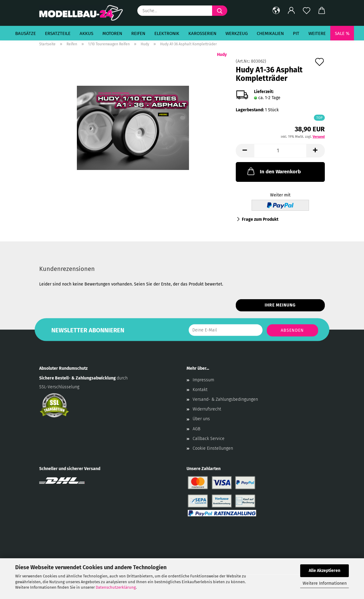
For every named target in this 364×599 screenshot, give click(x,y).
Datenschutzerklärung (116, 587)
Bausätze (26, 33)
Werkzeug (237, 33)
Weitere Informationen (325, 583)
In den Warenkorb (273, 171)
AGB (196, 429)
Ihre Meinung (280, 305)
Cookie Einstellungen (213, 448)
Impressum (203, 380)
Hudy (222, 55)
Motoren (112, 33)
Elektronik (167, 33)
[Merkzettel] (307, 11)
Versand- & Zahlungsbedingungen (225, 399)
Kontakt (200, 390)
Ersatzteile (58, 33)
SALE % (342, 33)
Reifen (138, 33)
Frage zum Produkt (260, 219)
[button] (276, 11)
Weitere (317, 33)
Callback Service (209, 439)
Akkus (86, 33)
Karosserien (202, 33)
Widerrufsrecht (207, 409)
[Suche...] (220, 11)
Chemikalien (270, 33)
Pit (296, 33)
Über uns (201, 419)
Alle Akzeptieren (325, 571)
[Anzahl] (280, 151)
